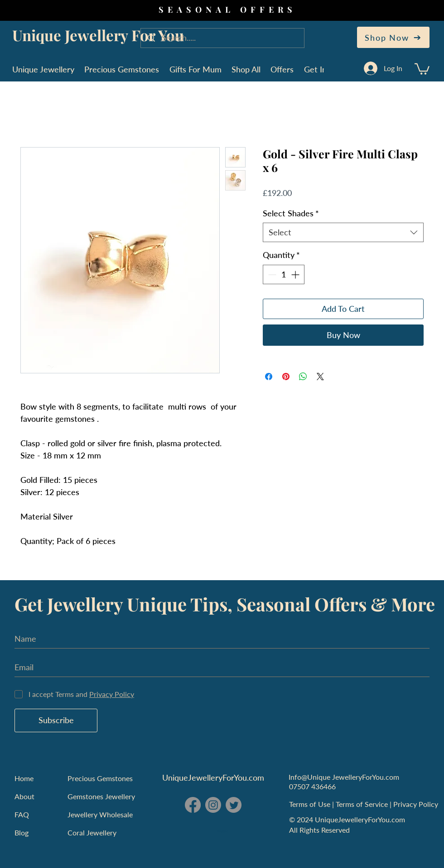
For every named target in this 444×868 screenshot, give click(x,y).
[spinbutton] (284, 274)
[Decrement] (271, 274)
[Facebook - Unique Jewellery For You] (193, 805)
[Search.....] (223, 38)
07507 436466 (312, 786)
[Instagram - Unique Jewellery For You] (213, 805)
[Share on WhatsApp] (303, 377)
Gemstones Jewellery (101, 796)
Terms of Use (311, 804)
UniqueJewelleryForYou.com (213, 777)
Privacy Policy (417, 804)
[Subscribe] (56, 720)
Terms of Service (363, 804)
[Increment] (296, 274)
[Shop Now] (393, 37)
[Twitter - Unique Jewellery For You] (234, 805)
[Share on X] (320, 377)
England (223, 831)
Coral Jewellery (92, 832)
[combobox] (343, 232)
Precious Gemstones (100, 778)
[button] (422, 68)
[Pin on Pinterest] (286, 377)
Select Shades (291, 213)
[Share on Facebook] (269, 377)
